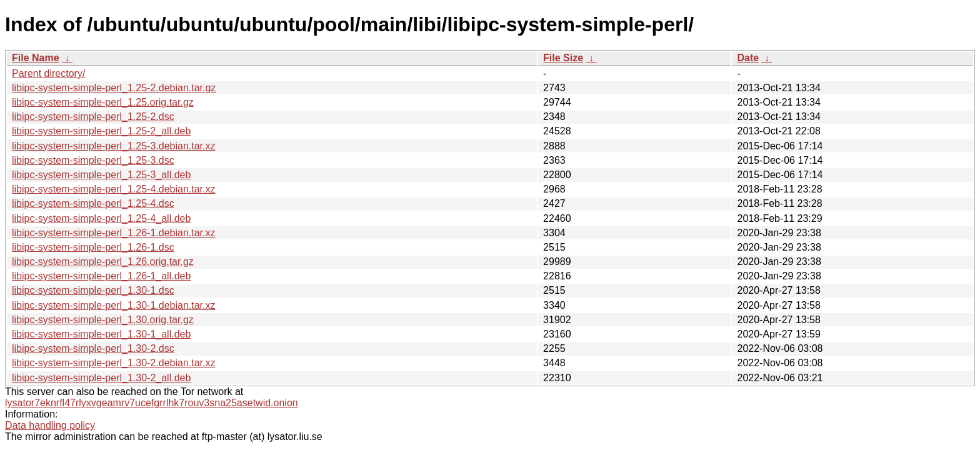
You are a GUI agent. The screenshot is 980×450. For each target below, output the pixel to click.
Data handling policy (50, 425)
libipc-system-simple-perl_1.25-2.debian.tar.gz (114, 88)
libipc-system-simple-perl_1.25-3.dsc (93, 160)
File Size (563, 58)
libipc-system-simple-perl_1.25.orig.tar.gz (103, 102)
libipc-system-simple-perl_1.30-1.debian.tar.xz (113, 305)
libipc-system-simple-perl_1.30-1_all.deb (101, 334)
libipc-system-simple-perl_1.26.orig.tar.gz (103, 262)
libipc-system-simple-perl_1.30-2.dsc (93, 348)
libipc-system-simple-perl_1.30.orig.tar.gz (103, 320)
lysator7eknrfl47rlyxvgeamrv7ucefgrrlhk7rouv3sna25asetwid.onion (152, 403)
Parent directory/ (48, 73)
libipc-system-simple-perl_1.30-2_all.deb (101, 378)
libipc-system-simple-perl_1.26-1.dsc (93, 247)
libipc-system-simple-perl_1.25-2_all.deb (101, 131)
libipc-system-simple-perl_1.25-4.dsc (93, 203)
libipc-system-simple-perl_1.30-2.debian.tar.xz (113, 363)
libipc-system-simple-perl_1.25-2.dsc (93, 117)
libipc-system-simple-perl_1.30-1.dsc (93, 290)
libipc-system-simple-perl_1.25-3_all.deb (101, 175)
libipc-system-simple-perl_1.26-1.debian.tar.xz (113, 233)
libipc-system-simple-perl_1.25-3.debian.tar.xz (113, 146)
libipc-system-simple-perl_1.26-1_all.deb (101, 276)
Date (748, 58)
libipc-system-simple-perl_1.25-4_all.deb (101, 218)
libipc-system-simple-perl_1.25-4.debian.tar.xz (113, 189)
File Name (36, 58)
